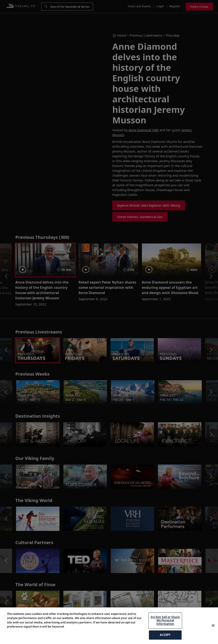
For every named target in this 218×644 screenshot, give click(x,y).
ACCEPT (165, 635)
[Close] (213, 626)
